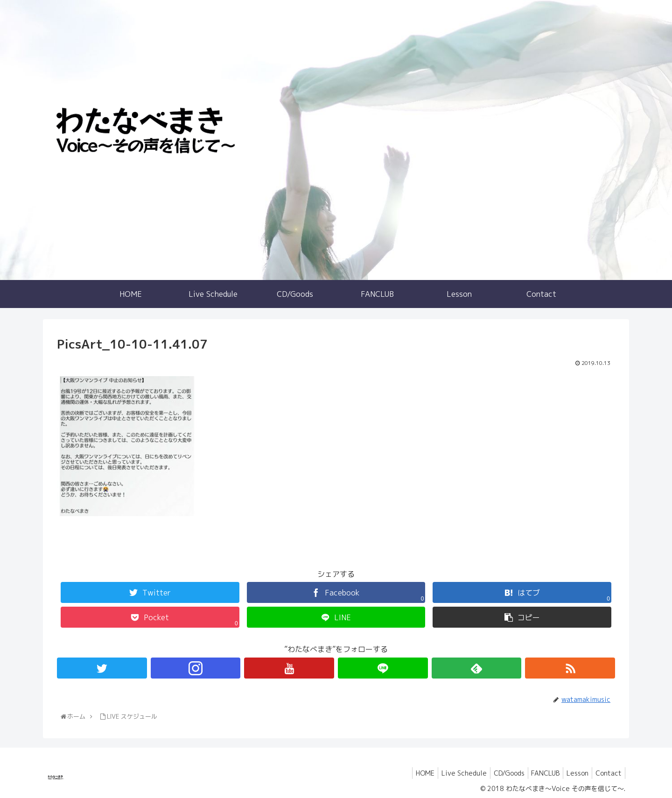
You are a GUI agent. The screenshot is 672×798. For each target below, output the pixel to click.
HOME (409, 773)
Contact (607, 773)
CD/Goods (499, 773)
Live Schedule (451, 773)
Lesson (573, 773)
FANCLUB (538, 773)
